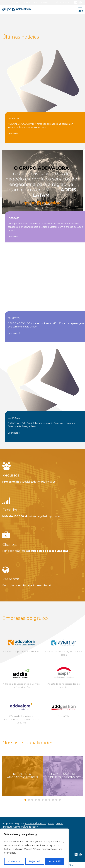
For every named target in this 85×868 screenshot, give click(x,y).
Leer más (14, 134)
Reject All (35, 861)
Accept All (55, 861)
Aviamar (42, 824)
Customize (14, 861)
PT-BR (66, 2)
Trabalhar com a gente (20, 2)
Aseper (59, 824)
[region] (34, 848)
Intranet (45, 2)
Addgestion (32, 827)
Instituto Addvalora (13, 827)
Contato (36, 2)
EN (60, 2)
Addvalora (30, 824)
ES (56, 2)
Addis (51, 824)
